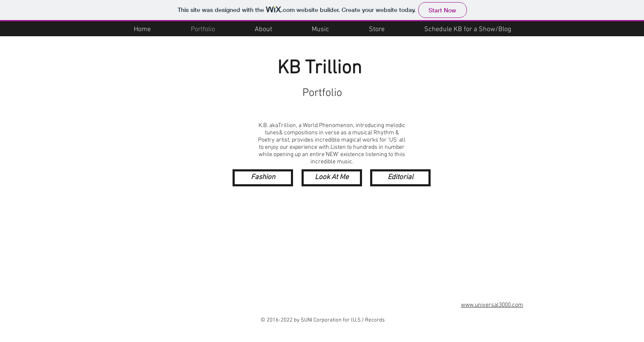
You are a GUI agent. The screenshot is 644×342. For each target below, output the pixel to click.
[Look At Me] (332, 178)
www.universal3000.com (492, 305)
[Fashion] (263, 178)
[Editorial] (400, 178)
